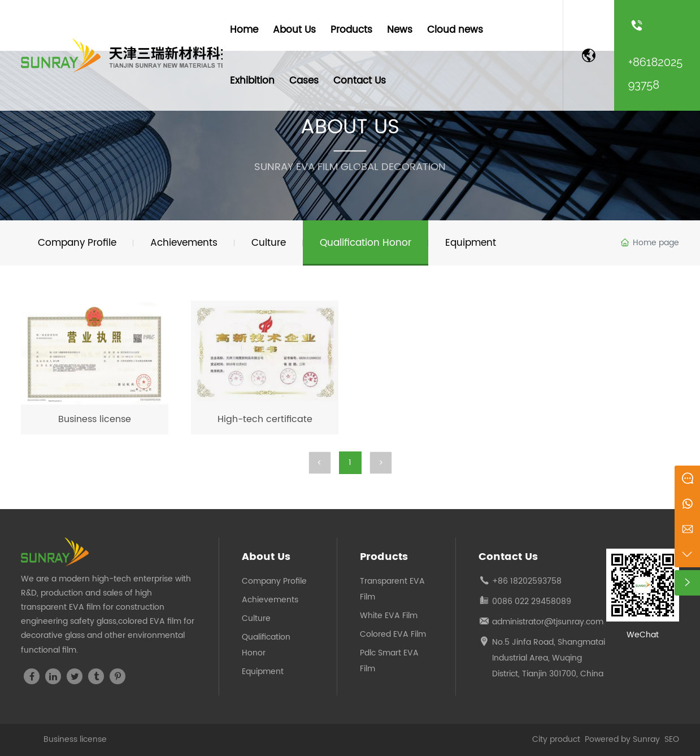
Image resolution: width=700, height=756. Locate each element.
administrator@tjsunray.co (544, 622)
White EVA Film (389, 616)
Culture (256, 618)
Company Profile (274, 581)
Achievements (270, 600)
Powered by (609, 739)
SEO (672, 739)
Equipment (263, 672)
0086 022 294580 (527, 601)
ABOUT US (350, 127)
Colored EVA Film (393, 634)
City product (557, 739)
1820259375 (533, 581)
